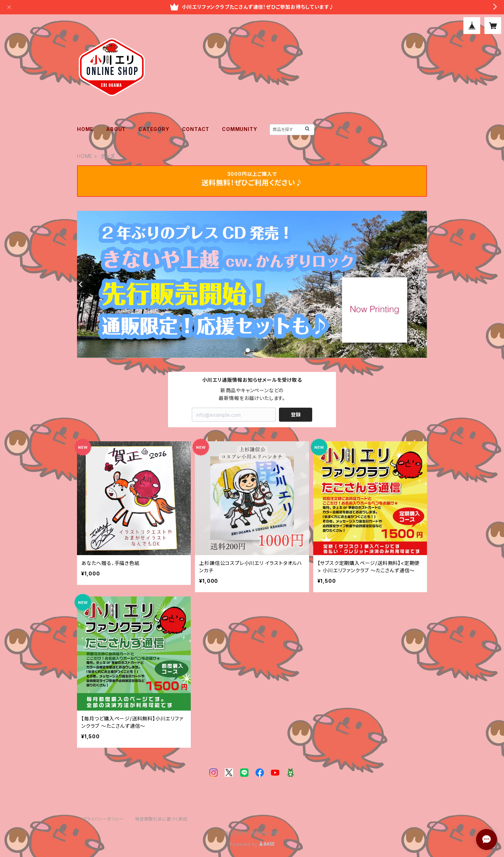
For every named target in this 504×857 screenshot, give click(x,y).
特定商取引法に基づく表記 (161, 819)
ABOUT (116, 129)
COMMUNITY (239, 129)
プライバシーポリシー (103, 819)
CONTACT (196, 129)
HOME (85, 129)
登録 (296, 414)
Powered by (252, 844)
